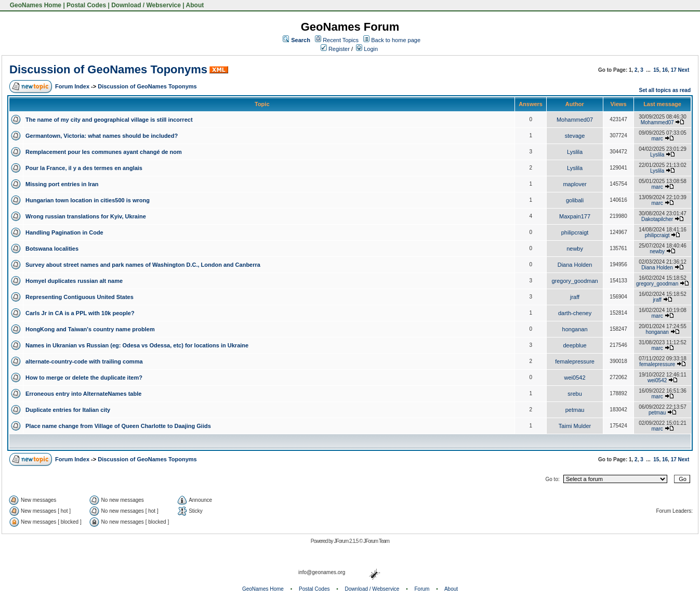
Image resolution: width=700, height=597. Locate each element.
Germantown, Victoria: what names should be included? (102, 136)
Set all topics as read (665, 90)
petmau (575, 410)
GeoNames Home (35, 5)
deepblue (574, 345)
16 (665, 70)
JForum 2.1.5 (346, 541)
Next (684, 70)
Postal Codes (86, 5)
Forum (422, 589)
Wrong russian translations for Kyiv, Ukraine (86, 216)
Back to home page (396, 40)
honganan (575, 329)
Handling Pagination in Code (64, 232)
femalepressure (575, 361)
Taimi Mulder (575, 426)
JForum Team (376, 541)
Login (367, 49)
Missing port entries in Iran (62, 184)
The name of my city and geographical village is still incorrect (109, 120)
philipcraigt (575, 232)
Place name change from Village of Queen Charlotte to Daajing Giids (118, 426)
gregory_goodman (574, 281)
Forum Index (72, 86)
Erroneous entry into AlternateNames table (83, 394)
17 (674, 70)
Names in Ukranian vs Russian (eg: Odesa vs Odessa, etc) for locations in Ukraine (137, 345)
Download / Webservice (146, 5)
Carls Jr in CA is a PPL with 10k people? (80, 313)
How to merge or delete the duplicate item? (84, 378)
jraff (575, 297)
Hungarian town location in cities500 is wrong (88, 200)
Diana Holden (575, 265)
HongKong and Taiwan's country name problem (90, 329)
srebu (575, 394)
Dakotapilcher (657, 219)
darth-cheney (575, 313)
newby (575, 249)
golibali (575, 200)
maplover (574, 184)
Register (335, 49)
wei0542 (575, 378)
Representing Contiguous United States (80, 297)
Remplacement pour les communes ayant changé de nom (104, 152)
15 (656, 70)
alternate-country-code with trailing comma (84, 361)
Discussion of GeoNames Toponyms (108, 69)
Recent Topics (341, 40)
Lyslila (575, 152)
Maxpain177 (575, 216)
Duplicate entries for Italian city (68, 410)
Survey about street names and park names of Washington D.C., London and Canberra (143, 265)
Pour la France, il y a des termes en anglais (84, 168)
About (195, 5)
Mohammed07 (575, 120)
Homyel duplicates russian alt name (74, 281)
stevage (575, 136)
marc (657, 139)
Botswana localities (52, 249)
